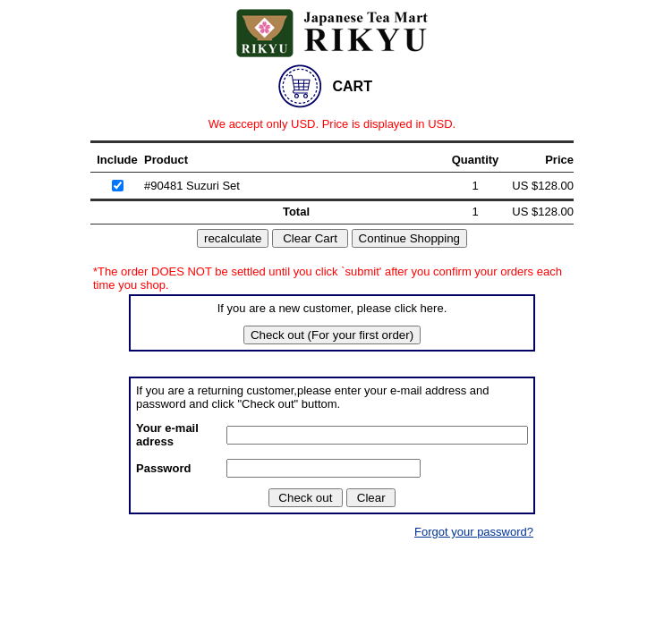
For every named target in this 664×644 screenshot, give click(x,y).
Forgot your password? (474, 532)
